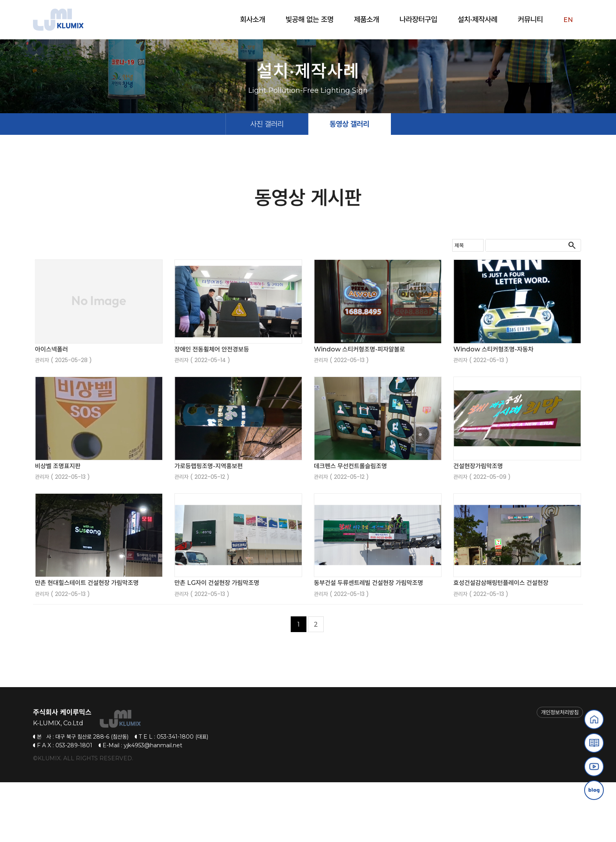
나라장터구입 (418, 19)
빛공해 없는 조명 (310, 19)
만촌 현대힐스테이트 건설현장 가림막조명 (87, 643)
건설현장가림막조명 (478, 526)
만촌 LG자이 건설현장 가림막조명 (217, 643)
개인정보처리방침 (560, 772)
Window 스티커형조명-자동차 (493, 409)
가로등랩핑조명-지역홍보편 (209, 526)
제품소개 (367, 19)
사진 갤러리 (267, 184)
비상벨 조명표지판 (58, 526)
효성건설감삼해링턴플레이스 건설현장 (501, 643)
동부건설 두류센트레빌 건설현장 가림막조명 (368, 643)
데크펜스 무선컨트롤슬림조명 (350, 526)
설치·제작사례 (478, 19)
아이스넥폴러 (51, 409)
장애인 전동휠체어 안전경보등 (212, 409)
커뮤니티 (530, 19)
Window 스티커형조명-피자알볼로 (359, 409)
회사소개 (253, 19)
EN (568, 20)
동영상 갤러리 (349, 184)
